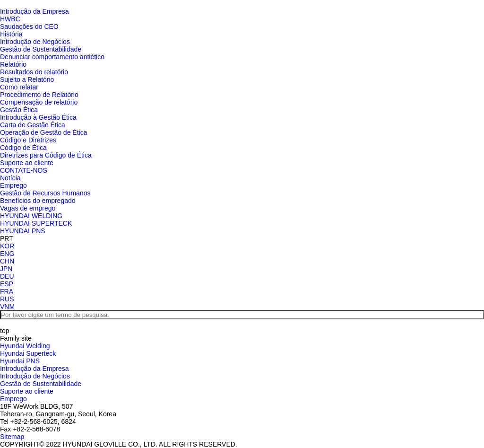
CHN (7, 261)
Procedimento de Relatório (39, 95)
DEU (7, 276)
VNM (7, 307)
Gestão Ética (19, 110)
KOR (7, 246)
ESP (7, 284)
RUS (7, 299)
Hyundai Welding (25, 346)
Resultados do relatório (34, 72)
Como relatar (19, 87)
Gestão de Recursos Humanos (45, 193)
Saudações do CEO (29, 26)
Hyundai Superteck (28, 353)
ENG (7, 254)
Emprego (13, 185)
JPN (6, 269)
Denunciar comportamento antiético (52, 57)
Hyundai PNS (20, 361)
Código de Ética (23, 148)
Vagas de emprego (28, 208)
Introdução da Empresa (35, 11)
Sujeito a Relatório (27, 79)
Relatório (13, 64)
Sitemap (12, 437)
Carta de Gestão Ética (33, 125)
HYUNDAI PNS (23, 231)
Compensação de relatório (39, 102)
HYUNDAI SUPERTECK (36, 223)
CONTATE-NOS (24, 170)
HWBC (10, 19)
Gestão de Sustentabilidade (41, 49)
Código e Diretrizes (28, 140)
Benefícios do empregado (38, 201)
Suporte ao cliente (27, 163)
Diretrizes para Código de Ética (46, 155)
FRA (7, 291)
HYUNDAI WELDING (31, 216)
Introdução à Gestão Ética (38, 117)
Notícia (10, 178)
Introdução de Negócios (35, 42)
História (11, 34)
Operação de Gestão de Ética (43, 132)
